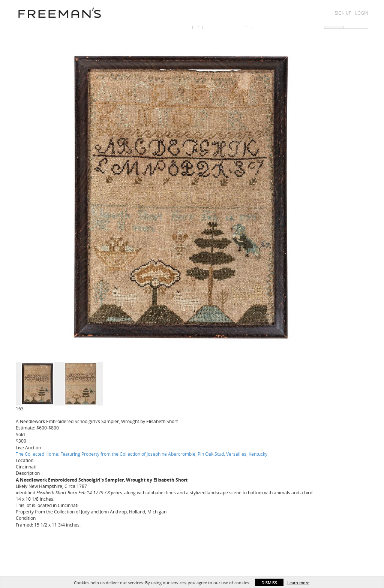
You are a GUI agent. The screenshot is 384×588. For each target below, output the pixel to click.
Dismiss (269, 583)
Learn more (298, 583)
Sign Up (343, 13)
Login (362, 13)
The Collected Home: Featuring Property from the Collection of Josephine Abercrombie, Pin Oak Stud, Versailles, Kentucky (142, 454)
